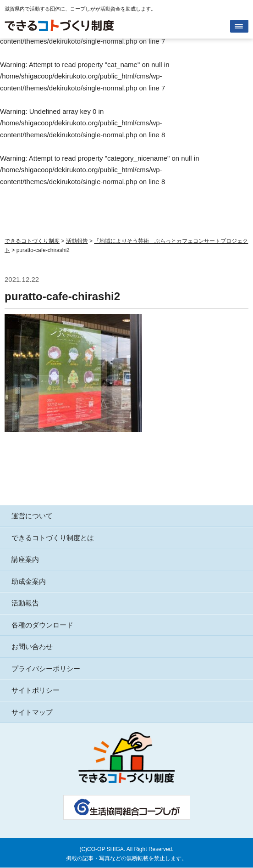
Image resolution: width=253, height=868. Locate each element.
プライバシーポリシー (46, 669)
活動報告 (25, 603)
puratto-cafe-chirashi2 (62, 296)
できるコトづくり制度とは (53, 538)
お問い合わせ (32, 647)
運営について (32, 516)
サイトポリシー (36, 690)
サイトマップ (32, 712)
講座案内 (25, 559)
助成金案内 (29, 581)
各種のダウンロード (42, 625)
